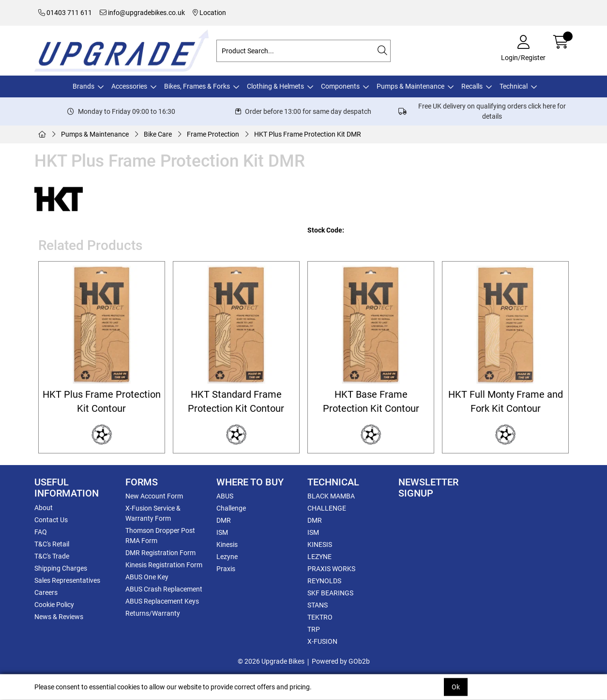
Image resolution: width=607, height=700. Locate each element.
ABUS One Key (147, 577)
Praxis (226, 569)
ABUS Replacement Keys (162, 601)
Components (340, 86)
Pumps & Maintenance (410, 86)
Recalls (472, 86)
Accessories (129, 86)
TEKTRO (320, 617)
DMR (224, 520)
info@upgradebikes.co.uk (142, 13)
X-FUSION (322, 641)
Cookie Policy (54, 605)
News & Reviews (59, 617)
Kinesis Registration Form (164, 565)
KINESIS (320, 544)
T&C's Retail (52, 544)
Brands (83, 86)
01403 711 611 (65, 13)
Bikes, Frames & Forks (197, 86)
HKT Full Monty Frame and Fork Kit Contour (506, 402)
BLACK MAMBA (331, 496)
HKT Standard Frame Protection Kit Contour (236, 402)
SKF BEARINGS (330, 593)
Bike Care (158, 134)
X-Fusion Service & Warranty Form (153, 513)
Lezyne (227, 557)
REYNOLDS (324, 581)
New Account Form (154, 496)
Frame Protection (213, 134)
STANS (318, 605)
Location (209, 13)
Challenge (231, 508)
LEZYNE (319, 557)
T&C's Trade (52, 556)
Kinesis (227, 544)
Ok (456, 687)
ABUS (225, 496)
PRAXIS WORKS (331, 569)
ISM (222, 532)
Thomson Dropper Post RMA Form (160, 536)
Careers (46, 592)
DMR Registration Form (160, 553)
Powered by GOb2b (341, 661)
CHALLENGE (327, 508)
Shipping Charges (61, 568)
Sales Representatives (67, 580)
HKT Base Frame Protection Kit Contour (371, 402)
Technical (514, 86)
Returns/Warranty (153, 613)
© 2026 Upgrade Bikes (271, 661)
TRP (314, 629)
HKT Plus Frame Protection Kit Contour (102, 402)
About (44, 508)
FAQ (41, 532)
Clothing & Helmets (275, 86)
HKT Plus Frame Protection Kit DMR (308, 134)
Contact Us (51, 520)
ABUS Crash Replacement (164, 589)
